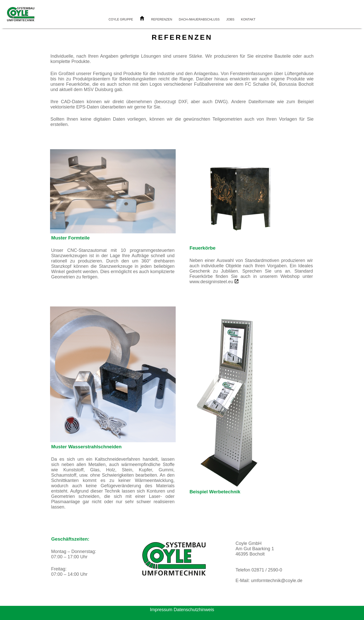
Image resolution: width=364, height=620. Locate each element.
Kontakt (248, 19)
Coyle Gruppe (121, 19)
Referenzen (162, 19)
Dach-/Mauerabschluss (199, 19)
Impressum (161, 610)
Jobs (230, 19)
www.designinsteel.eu (211, 282)
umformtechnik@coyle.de (277, 581)
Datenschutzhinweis (194, 610)
